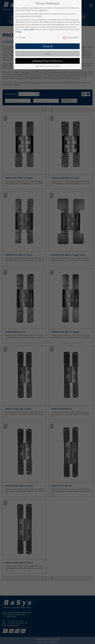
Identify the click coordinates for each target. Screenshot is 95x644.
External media (71, 37)
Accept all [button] (47, 46)
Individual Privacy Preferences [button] (48, 61)
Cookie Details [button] (40, 66)
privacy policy (29, 29)
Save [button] (47, 54)
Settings (18, 32)
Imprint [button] (58, 66)
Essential (20, 37)
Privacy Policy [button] (50, 66)
